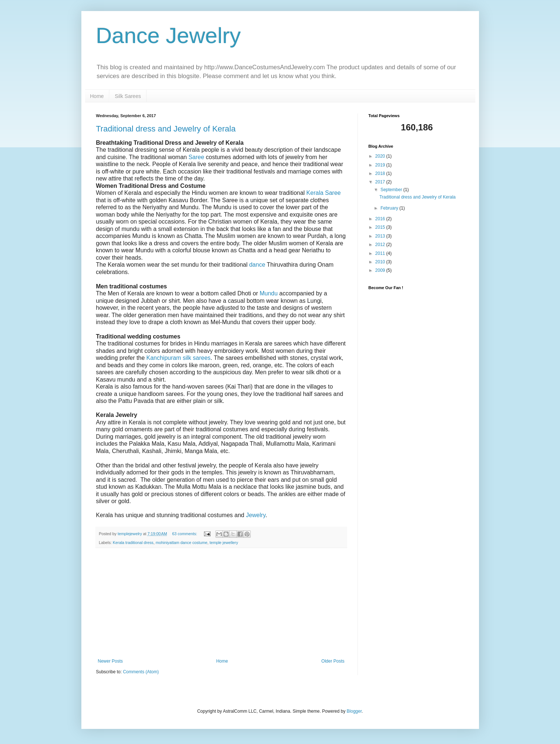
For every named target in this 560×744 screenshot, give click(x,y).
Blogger (354, 711)
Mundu (269, 293)
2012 (381, 245)
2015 (381, 227)
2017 (381, 182)
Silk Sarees (128, 96)
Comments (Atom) (141, 672)
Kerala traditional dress (133, 543)
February (390, 208)
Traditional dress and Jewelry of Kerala (166, 129)
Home (97, 96)
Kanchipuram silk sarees (178, 358)
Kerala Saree (323, 193)
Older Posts (333, 661)
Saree (196, 157)
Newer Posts (110, 661)
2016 (381, 219)
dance (257, 265)
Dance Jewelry (169, 36)
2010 (381, 262)
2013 (381, 236)
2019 (381, 165)
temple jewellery (224, 543)
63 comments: (185, 534)
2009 (381, 270)
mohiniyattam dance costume (182, 543)
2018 (381, 173)
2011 (381, 253)
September (392, 190)
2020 (381, 156)
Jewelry (256, 515)
